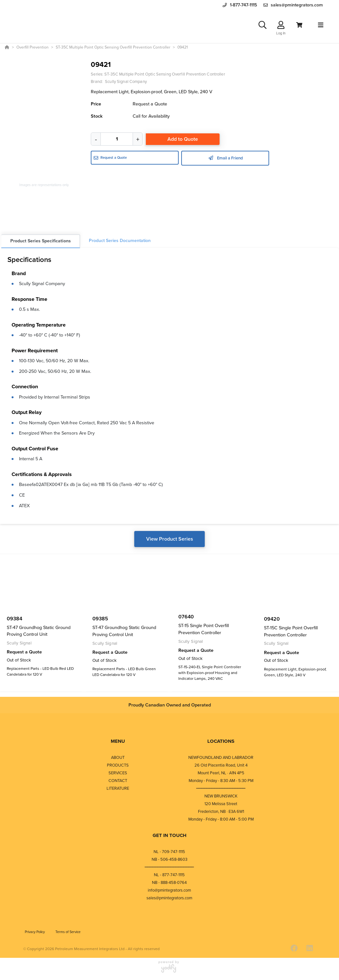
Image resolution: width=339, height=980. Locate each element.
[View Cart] (299, 26)
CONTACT (118, 782)
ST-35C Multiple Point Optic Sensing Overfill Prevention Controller (165, 76)
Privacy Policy (35, 933)
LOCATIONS (221, 743)
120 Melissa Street (221, 805)
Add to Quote (183, 141)
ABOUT (118, 759)
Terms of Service (68, 933)
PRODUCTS (118, 767)
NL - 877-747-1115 (169, 876)
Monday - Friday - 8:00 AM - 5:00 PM (221, 821)
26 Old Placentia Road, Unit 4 (221, 767)
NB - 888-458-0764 (169, 884)
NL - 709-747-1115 (169, 853)
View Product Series (170, 541)
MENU (118, 743)
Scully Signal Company (42, 286)
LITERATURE (118, 790)
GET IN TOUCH (169, 837)
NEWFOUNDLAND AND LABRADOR (221, 759)
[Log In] (281, 26)
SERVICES (118, 774)
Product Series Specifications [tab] (41, 243)
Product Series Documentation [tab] (120, 243)
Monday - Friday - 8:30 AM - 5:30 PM (221, 782)
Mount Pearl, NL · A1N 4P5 (221, 774)
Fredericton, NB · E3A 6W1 (221, 813)
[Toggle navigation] (321, 26)
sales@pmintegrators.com (169, 899)
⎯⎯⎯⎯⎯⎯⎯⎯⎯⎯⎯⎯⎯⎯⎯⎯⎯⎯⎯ (221, 790)
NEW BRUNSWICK (221, 798)
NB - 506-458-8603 (169, 861)
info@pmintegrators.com (169, 892)
